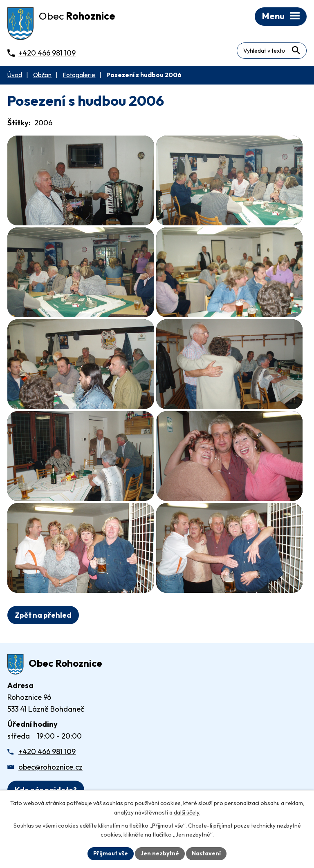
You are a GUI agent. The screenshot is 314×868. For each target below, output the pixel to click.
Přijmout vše (111, 853)
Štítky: (19, 123)
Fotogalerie (79, 75)
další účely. (187, 812)
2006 (43, 123)
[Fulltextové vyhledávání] (272, 51)
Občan (42, 75)
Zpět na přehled (43, 615)
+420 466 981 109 (47, 751)
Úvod (15, 75)
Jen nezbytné (160, 853)
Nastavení (206, 853)
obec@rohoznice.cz (50, 767)
